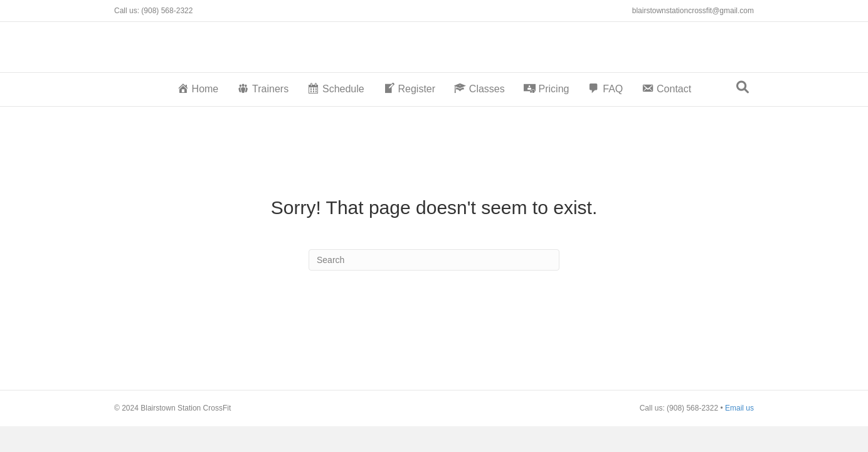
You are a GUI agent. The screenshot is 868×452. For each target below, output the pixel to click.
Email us (739, 408)
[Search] (743, 87)
